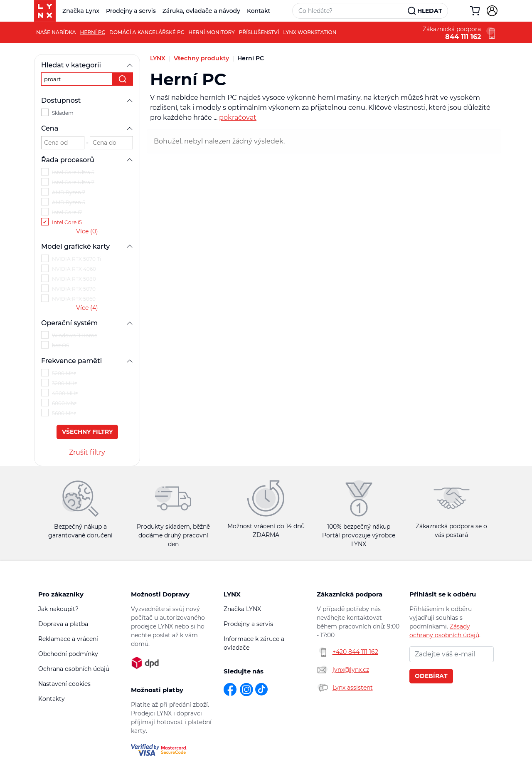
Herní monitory (212, 32)
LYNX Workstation (310, 32)
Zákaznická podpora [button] (350, 594)
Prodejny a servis (131, 11)
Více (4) (87, 308)
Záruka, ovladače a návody (201, 11)
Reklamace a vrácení (68, 639)
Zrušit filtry (87, 452)
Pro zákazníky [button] (61, 594)
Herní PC (93, 32)
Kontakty (52, 699)
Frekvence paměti (87, 361)
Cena (87, 128)
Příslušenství (259, 32)
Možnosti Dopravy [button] (160, 594)
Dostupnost (87, 100)
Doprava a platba (63, 624)
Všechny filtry (87, 432)
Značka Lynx (81, 11)
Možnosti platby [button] (157, 690)
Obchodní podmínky (68, 654)
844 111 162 (463, 37)
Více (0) (87, 231)
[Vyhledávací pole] (350, 11)
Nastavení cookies (64, 684)
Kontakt (259, 11)
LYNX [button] (232, 594)
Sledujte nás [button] (244, 671)
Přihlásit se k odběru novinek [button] (443, 594)
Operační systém (87, 323)
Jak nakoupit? (58, 609)
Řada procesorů (87, 160)
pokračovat (238, 118)
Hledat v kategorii (87, 65)
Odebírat (431, 676)
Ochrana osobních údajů (74, 669)
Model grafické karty (87, 246)
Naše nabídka (56, 32)
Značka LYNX (242, 609)
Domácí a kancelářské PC (147, 32)
